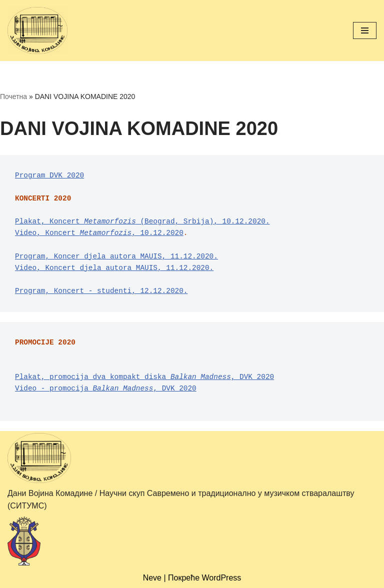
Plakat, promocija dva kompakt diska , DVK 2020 (144, 377)
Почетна (13, 96)
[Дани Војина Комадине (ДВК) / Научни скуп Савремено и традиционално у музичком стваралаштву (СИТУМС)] (37, 30)
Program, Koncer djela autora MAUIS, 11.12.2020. (116, 256)
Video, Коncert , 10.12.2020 (99, 233)
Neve (152, 578)
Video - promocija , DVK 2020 (106, 388)
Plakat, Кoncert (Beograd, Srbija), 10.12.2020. (142, 221)
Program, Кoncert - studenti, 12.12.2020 (99, 291)
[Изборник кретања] (365, 30)
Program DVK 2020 (49, 175)
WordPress (222, 578)
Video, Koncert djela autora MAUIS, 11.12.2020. (114, 268)
